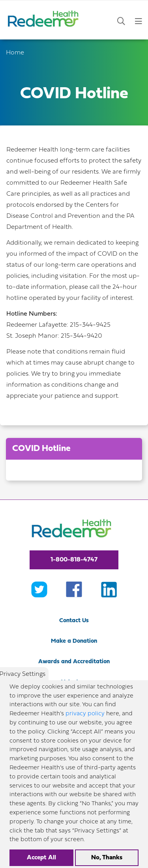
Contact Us (74, 621)
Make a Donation (74, 641)
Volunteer (74, 682)
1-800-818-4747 (74, 560)
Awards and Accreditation (74, 662)
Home (15, 53)
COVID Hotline (41, 449)
